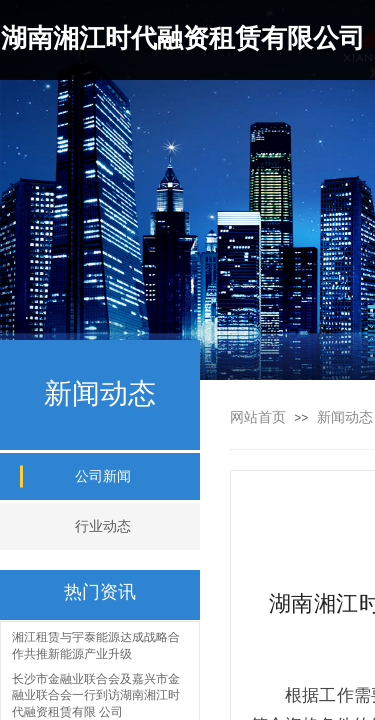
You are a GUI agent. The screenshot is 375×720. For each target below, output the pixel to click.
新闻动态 (345, 417)
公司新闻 (103, 476)
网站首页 (258, 417)
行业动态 (103, 526)
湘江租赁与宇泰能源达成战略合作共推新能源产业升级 (96, 646)
